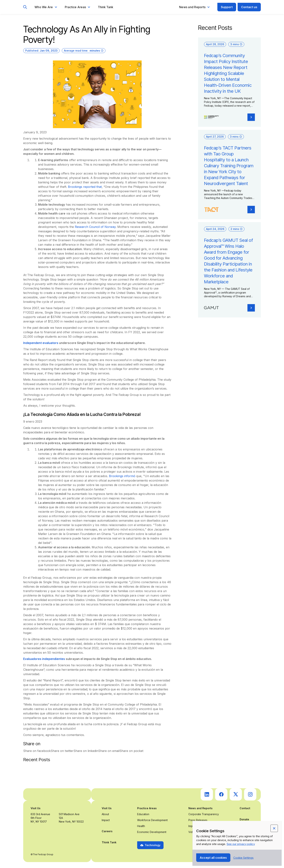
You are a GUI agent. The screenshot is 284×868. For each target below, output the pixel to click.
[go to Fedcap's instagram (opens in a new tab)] (250, 794)
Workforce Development (152, 820)
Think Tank (106, 7)
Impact (106, 820)
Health (141, 826)
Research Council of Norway (95, 227)
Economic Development (152, 832)
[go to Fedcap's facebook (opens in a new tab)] (221, 794)
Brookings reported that (85, 187)
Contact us (249, 7)
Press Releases (198, 820)
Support (227, 7)
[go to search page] (25, 7)
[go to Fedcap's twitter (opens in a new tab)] (236, 794)
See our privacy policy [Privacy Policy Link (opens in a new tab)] (241, 844)
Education (143, 814)
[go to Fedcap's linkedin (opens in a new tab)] (207, 794)
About (105, 814)
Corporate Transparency (204, 814)
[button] (46, 7)
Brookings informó (122, 476)
